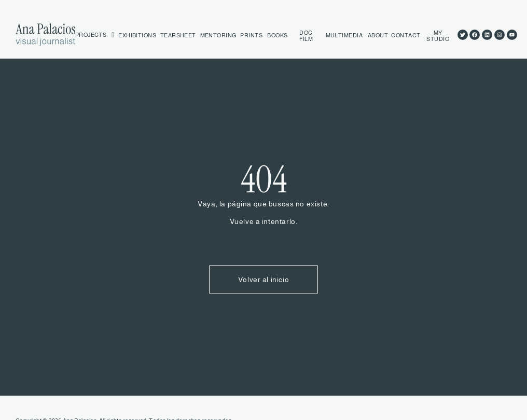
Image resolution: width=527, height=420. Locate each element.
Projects (95, 35)
